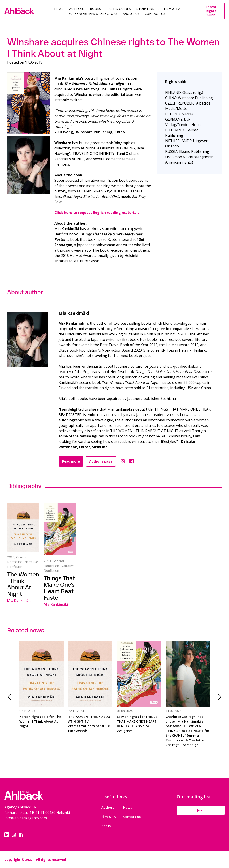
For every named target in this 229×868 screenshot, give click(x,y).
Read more (71, 461)
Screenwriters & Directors (93, 13)
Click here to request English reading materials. (97, 213)
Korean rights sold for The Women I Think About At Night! (40, 721)
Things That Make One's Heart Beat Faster (59, 588)
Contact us (131, 817)
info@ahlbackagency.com (26, 818)
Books (95, 9)
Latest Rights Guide (211, 11)
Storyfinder (147, 9)
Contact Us (155, 13)
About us (131, 13)
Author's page (101, 461)
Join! (200, 810)
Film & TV (172, 9)
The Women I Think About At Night (23, 584)
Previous (11, 697)
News (59, 9)
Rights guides (119, 9)
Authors (77, 9)
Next (218, 697)
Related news (26, 630)
